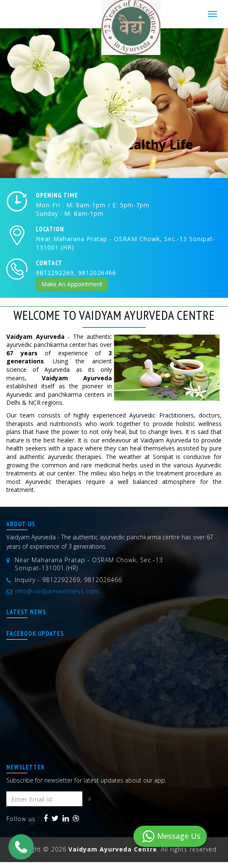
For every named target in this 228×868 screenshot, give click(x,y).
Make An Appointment (72, 284)
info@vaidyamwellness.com (57, 591)
